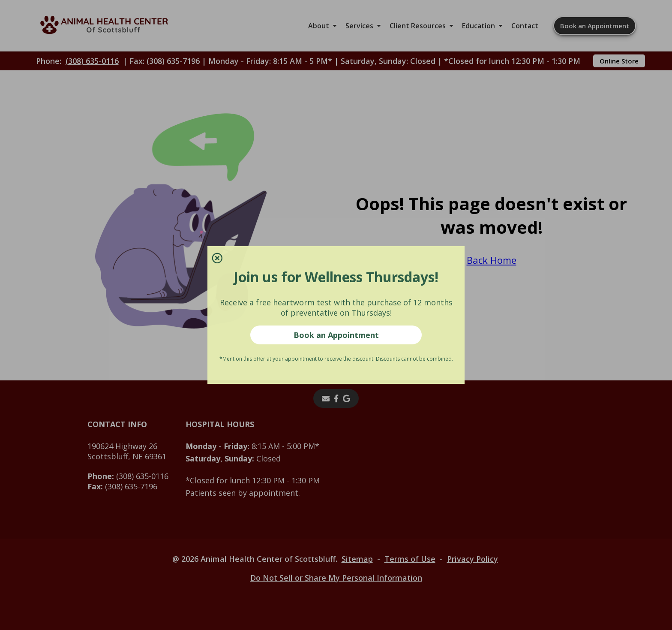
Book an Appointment (336, 335)
